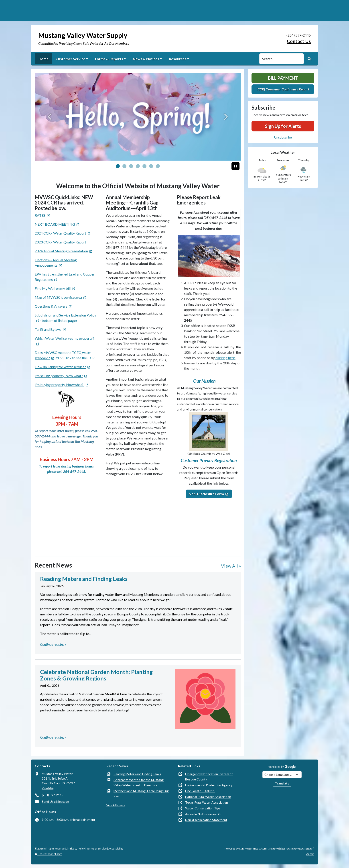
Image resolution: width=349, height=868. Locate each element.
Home (44, 59)
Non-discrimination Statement (206, 820)
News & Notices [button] (146, 59)
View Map (48, 788)
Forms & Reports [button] (109, 59)
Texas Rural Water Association (207, 802)
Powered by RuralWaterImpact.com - (269, 849)
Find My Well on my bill (53, 288)
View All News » (116, 805)
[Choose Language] (282, 775)
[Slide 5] (151, 166)
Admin (310, 854)
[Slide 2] (131, 166)
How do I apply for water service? (60, 367)
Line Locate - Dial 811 (200, 791)
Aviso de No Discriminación (204, 814)
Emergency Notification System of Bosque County (209, 777)
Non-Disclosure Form (206, 494)
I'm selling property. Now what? (59, 376)
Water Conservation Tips (203, 808)
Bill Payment (283, 78)
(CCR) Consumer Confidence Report (283, 89)
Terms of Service (97, 849)
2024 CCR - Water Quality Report (60, 233)
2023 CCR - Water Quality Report (60, 242)
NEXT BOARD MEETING (55, 224)
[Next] (225, 117)
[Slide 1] (124, 166)
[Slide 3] (138, 166)
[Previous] (50, 117)
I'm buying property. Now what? (59, 385)
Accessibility (116, 849)
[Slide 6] (158, 166)
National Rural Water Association (208, 797)
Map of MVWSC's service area (58, 297)
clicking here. (225, 358)
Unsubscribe (283, 137)
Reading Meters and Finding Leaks (137, 774)
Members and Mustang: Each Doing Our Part (141, 793)
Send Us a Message (55, 802)
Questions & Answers (51, 306)
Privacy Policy (77, 849)
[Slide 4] (144, 166)
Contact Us (299, 41)
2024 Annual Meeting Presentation (61, 251)
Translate (282, 783)
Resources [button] (178, 59)
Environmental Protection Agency (209, 785)
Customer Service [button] (70, 59)
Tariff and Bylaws (48, 329)
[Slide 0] (118, 166)
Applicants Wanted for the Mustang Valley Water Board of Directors (139, 782)
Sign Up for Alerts (283, 126)
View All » (231, 566)
